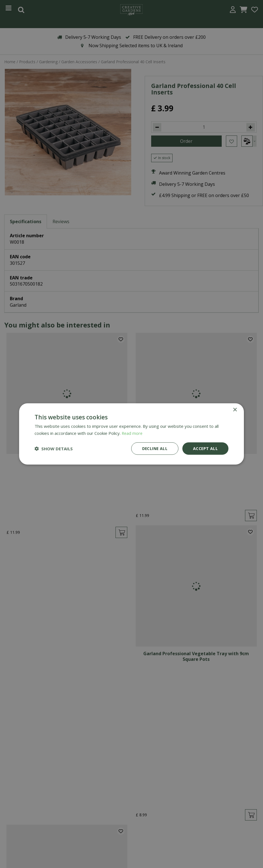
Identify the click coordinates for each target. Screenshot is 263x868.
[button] (54, 449)
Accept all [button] (205, 448)
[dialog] (131, 434)
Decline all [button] (154, 448)
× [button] (235, 410)
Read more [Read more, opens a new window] (132, 433)
